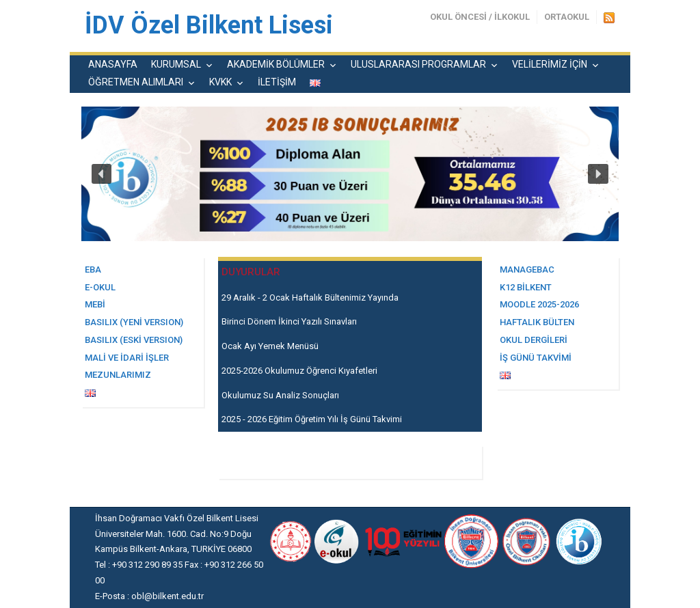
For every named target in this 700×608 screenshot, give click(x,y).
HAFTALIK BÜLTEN (537, 322)
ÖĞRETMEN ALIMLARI (136, 82)
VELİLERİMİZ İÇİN (550, 64)
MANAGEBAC (527, 270)
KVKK (220, 82)
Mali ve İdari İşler (127, 358)
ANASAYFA (113, 64)
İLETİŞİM (277, 82)
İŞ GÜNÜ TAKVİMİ (536, 358)
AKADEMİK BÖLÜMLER (276, 64)
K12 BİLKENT (526, 287)
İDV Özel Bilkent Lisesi (209, 25)
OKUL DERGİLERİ (534, 340)
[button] (102, 174)
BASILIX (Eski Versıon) (134, 340)
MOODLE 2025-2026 (539, 304)
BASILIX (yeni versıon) (134, 322)
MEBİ (95, 304)
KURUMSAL (176, 64)
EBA (93, 270)
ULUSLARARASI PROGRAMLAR (418, 64)
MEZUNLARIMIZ (118, 375)
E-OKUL (100, 287)
